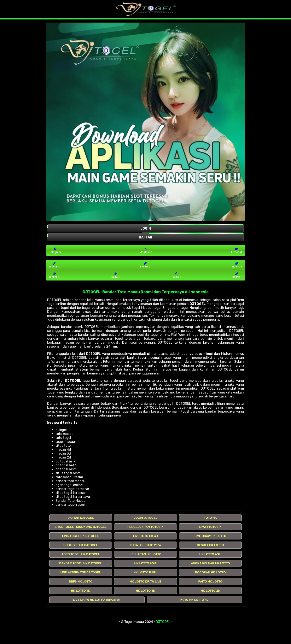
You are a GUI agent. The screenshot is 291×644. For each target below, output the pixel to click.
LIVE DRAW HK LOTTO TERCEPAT (97, 600)
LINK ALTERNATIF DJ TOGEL (80, 572)
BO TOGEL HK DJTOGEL (81, 545)
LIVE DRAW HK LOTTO (210, 536)
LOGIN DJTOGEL (145, 518)
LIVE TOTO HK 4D (145, 536)
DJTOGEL (198, 304)
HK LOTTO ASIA (145, 563)
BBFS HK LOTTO (81, 581)
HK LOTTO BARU (146, 572)
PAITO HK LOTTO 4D (194, 600)
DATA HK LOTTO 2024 (145, 545)
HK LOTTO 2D (210, 591)
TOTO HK (211, 518)
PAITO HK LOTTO (210, 581)
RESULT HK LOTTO (210, 545)
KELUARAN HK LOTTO (146, 554)
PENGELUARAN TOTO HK (145, 527)
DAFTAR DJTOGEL (81, 518)
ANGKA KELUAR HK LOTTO (210, 563)
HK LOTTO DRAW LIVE (145, 581)
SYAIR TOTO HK (210, 527)
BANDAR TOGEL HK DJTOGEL (81, 563)
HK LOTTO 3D (145, 591)
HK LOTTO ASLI (211, 554)
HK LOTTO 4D (81, 591)
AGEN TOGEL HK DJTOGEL (81, 554)
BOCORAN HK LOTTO (210, 572)
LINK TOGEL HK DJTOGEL (81, 536)
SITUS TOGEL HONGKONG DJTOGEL (81, 527)
